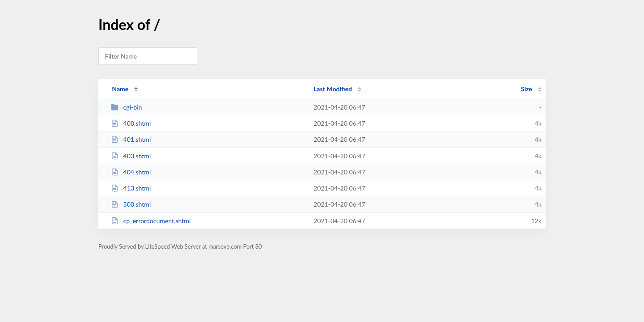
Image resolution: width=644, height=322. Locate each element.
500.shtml (131, 204)
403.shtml (131, 156)
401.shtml (131, 139)
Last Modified (333, 89)
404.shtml (131, 172)
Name (120, 89)
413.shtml (131, 188)
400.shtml (131, 123)
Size (527, 89)
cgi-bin (126, 107)
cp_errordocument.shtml (151, 221)
